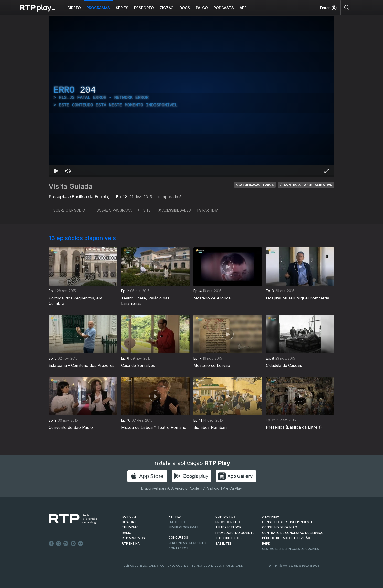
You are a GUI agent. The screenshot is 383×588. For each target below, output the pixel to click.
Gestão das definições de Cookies (290, 549)
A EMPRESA (271, 517)
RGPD (266, 543)
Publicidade (234, 566)
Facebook (51, 544)
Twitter (59, 544)
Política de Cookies (174, 566)
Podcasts (224, 8)
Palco (202, 8)
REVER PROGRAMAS (183, 527)
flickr (81, 544)
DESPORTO (130, 522)
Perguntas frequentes (188, 543)
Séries (122, 8)
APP (243, 8)
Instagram (66, 544)
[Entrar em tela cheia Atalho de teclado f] (327, 171)
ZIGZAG (167, 8)
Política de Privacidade (139, 566)
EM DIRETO (177, 522)
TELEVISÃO (130, 527)
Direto (74, 8)
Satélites (223, 543)
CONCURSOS (178, 538)
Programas (98, 8)
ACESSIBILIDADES (174, 210)
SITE (145, 210)
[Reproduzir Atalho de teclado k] (56, 171)
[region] (191, 96)
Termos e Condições (207, 566)
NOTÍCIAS (129, 517)
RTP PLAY (176, 517)
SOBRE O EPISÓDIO (67, 210)
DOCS (185, 8)
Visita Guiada (71, 186)
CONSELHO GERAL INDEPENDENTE (287, 522)
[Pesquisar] (347, 7)
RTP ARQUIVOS (133, 538)
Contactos (178, 548)
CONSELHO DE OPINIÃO (280, 527)
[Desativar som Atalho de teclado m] (68, 171)
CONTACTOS (225, 517)
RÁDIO (127, 533)
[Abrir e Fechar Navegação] (360, 8)
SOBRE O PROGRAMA (112, 210)
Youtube (73, 544)
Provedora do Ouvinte (235, 533)
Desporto (144, 8)
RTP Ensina (131, 543)
